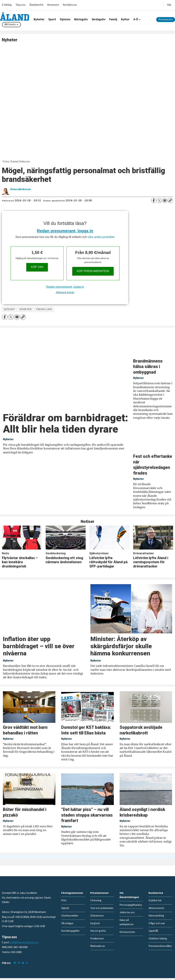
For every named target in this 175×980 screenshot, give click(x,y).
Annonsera (53, 5)
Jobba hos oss (127, 912)
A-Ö (136, 19)
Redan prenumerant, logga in (65, 231)
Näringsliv (81, 19)
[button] (166, 545)
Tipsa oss (21, 5)
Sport (52, 19)
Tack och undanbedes (102, 908)
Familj (113, 19)
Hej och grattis (98, 931)
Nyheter (39, 19)
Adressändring (156, 916)
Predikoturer (97, 939)
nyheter (26, 309)
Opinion (65, 19)
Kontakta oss (70, 5)
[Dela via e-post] (165, 200)
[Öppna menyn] (169, 4)
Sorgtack (95, 923)
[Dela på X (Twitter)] (159, 200)
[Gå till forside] (15, 16)
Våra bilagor (67, 923)
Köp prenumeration (93, 271)
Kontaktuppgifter (70, 931)
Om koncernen (127, 932)
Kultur (125, 19)
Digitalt (65, 908)
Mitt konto (10, 25)
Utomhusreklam (70, 916)
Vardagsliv (99, 19)
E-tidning (7, 5)
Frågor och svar (157, 923)
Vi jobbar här (155, 901)
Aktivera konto (65, 292)
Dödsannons (97, 916)
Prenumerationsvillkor (160, 946)
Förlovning (96, 901)
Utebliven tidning (158, 939)
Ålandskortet (36, 5)
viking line (44, 309)
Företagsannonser (72, 893)
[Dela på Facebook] (154, 200)
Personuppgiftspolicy (131, 905)
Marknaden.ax (98, 946)
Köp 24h (37, 267)
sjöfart (9, 309)
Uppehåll (153, 931)
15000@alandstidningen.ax (24, 943)
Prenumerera (165, 20)
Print (64, 901)
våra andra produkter (101, 237)
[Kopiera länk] (170, 200)
